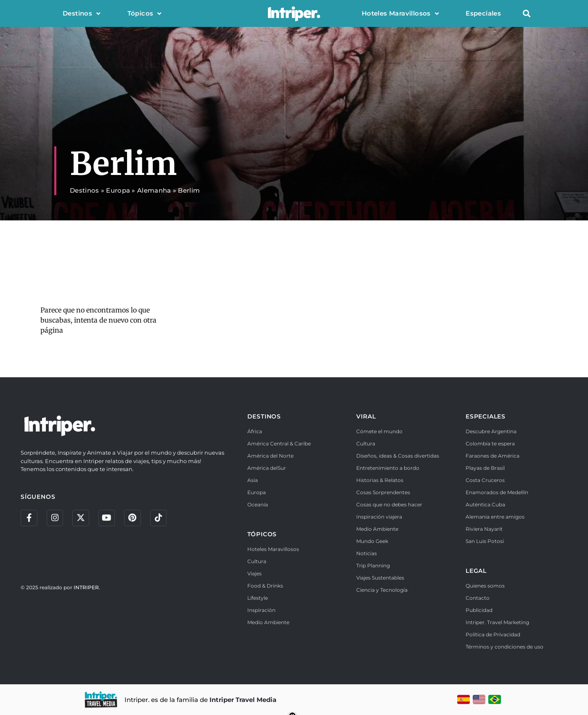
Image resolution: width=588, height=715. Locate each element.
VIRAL (366, 416)
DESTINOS (264, 416)
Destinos (82, 14)
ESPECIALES (486, 416)
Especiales (483, 13)
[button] (526, 14)
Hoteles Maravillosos (400, 14)
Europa (118, 190)
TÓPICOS (262, 534)
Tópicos (144, 14)
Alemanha (154, 190)
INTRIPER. (87, 588)
